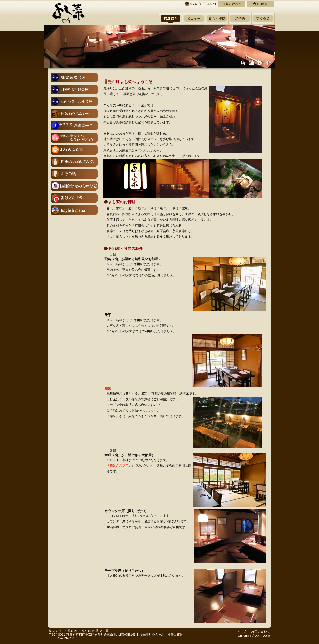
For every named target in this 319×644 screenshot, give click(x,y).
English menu (74, 210)
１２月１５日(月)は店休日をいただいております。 (74, 114)
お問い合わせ (261, 631)
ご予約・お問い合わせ (232, 4)
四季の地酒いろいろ (74, 162)
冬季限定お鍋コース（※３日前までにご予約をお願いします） (74, 126)
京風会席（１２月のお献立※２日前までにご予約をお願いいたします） (74, 102)
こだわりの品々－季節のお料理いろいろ (74, 138)
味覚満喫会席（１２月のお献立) (74, 78)
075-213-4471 (198, 4)
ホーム (261, 4)
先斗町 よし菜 (69, 12)
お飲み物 (74, 174)
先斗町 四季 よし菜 (95, 631)
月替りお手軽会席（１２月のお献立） (74, 90)
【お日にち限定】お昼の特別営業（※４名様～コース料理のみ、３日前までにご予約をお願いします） (74, 150)
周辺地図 (263, 19)
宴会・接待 (217, 19)
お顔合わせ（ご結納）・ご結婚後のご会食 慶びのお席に (74, 186)
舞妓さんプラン (74, 198)
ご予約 (111, 410)
